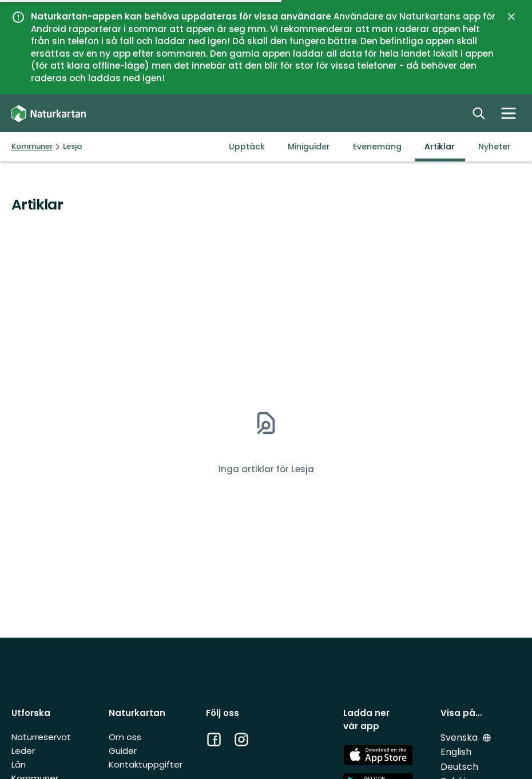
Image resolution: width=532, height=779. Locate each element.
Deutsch (459, 767)
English (456, 752)
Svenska (460, 738)
